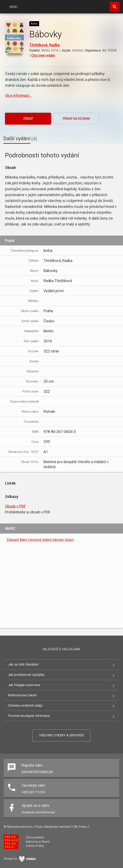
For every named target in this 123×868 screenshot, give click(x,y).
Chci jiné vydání (43, 55)
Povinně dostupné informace (29, 716)
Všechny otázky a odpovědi (61, 735)
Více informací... (18, 95)
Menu (14, 7)
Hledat (115, 7)
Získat (28, 119)
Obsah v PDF (15, 506)
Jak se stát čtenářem (23, 664)
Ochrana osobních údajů (25, 705)
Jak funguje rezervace (24, 685)
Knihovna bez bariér (22, 695)
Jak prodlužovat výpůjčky (26, 675)
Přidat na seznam (76, 119)
